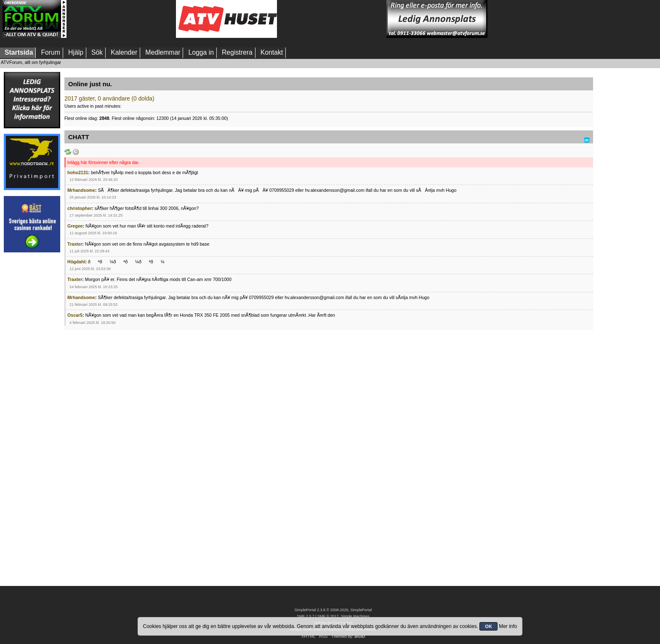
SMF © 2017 (328, 616)
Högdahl (76, 262)
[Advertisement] (121, 19)
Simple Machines (355, 616)
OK (488, 626)
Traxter (75, 244)
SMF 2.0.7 (305, 616)
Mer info (508, 626)
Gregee (75, 226)
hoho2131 (78, 172)
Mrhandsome (81, 190)
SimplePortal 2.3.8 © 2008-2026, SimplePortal (333, 610)
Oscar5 (75, 315)
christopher (80, 208)
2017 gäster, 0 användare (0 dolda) (109, 99)
